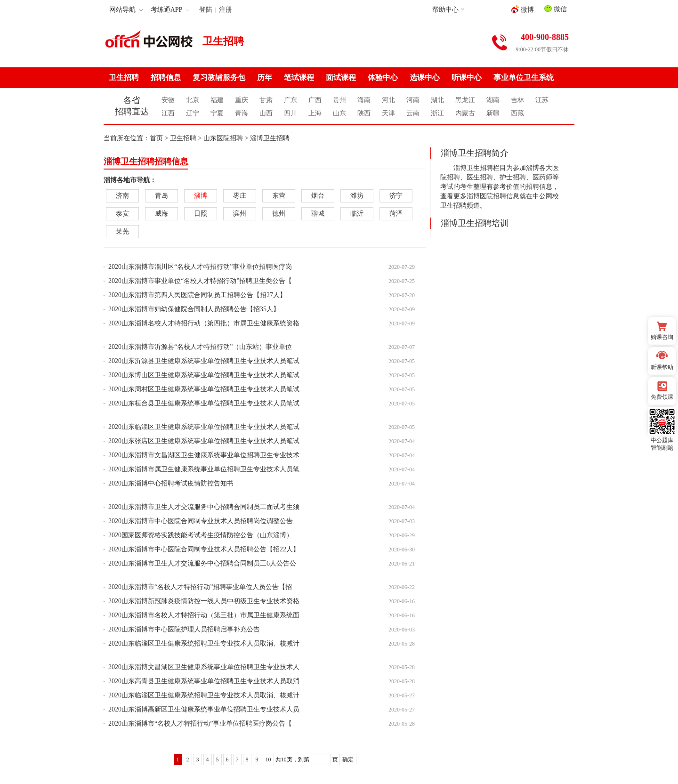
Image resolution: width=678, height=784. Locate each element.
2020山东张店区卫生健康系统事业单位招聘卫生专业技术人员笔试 (204, 441)
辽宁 (193, 113)
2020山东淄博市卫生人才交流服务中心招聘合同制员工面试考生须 (204, 507)
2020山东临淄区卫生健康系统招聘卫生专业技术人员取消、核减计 (204, 643)
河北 (388, 100)
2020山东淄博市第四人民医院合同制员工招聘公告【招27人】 (197, 295)
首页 (156, 138)
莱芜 (122, 231)
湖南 (493, 100)
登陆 (206, 10)
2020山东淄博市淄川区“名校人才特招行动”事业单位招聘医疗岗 (200, 267)
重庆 (242, 100)
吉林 (517, 100)
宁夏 (217, 113)
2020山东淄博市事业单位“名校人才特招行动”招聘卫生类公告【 (200, 281)
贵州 (339, 100)
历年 (265, 77)
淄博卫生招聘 (270, 138)
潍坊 (357, 196)
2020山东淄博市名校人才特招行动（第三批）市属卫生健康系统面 (204, 615)
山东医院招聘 (223, 138)
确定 (348, 760)
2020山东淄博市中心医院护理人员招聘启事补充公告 (184, 629)
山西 (266, 113)
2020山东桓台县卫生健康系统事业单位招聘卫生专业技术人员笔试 (204, 403)
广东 (291, 100)
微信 (556, 9)
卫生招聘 (223, 41)
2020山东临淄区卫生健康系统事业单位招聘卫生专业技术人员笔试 (204, 427)
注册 (226, 10)
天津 (388, 113)
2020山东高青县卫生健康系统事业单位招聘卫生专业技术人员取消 (204, 681)
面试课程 (341, 77)
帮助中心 (445, 10)
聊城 (318, 214)
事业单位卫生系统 (524, 77)
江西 (168, 113)
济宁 (396, 196)
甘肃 (266, 100)
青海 (242, 113)
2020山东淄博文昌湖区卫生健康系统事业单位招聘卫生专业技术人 (204, 667)
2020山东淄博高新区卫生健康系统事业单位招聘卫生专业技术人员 (204, 709)
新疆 (493, 113)
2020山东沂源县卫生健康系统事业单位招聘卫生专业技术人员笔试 (204, 361)
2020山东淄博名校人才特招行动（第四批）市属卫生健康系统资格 (204, 323)
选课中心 (425, 77)
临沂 (357, 214)
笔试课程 (299, 77)
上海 (315, 113)
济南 (122, 196)
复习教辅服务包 (219, 77)
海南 (364, 100)
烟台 (318, 196)
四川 (291, 113)
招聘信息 (166, 77)
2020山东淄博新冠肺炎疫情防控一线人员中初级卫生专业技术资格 (204, 601)
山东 (339, 113)
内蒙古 (465, 113)
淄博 (201, 196)
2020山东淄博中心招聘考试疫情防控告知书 (171, 483)
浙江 (437, 113)
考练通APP (170, 10)
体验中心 (383, 77)
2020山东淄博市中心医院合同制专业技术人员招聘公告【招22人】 (204, 549)
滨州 (240, 214)
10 (268, 760)
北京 (193, 100)
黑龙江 (465, 100)
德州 (279, 214)
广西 (315, 100)
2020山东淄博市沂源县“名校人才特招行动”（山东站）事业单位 (200, 347)
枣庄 (240, 196)
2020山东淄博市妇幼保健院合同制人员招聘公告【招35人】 (194, 309)
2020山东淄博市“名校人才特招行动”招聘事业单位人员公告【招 (200, 587)
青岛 (161, 196)
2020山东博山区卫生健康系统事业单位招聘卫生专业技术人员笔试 (204, 375)
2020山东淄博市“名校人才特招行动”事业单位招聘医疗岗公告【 (200, 723)
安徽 (168, 100)
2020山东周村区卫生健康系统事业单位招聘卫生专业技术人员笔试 (204, 389)
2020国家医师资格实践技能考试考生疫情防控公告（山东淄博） (201, 535)
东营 (279, 196)
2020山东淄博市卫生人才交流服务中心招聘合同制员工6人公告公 (202, 563)
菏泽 (396, 214)
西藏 (517, 113)
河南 (413, 100)
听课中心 (467, 77)
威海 (161, 214)
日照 (201, 214)
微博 (523, 9)
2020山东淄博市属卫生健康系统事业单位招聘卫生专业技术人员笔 (204, 469)
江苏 (542, 100)
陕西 (364, 113)
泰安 (122, 214)
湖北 (437, 100)
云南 (413, 113)
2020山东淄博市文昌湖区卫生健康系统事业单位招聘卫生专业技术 (204, 455)
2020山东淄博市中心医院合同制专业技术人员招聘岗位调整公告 (201, 521)
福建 (217, 100)
